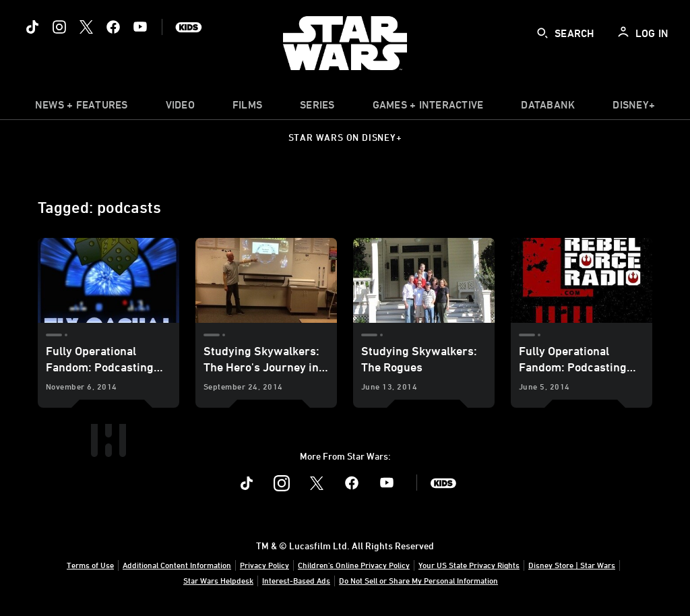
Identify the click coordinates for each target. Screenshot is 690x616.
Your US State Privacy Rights (469, 565)
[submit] (542, 33)
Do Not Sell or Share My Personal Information (418, 580)
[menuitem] (180, 108)
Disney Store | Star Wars (572, 565)
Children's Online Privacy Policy (354, 565)
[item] (82, 108)
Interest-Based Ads (296, 580)
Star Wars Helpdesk (218, 580)
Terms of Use (90, 565)
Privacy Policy (264, 565)
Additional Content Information (177, 565)
